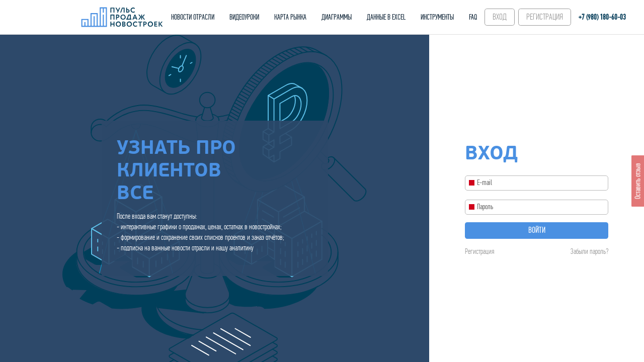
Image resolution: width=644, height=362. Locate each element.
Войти (537, 230)
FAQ (473, 17)
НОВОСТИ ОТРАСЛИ (193, 17)
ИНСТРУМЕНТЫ (437, 17)
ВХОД (500, 17)
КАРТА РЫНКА (290, 17)
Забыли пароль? (589, 251)
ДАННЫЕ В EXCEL (386, 17)
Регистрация (479, 251)
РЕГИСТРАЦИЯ (545, 17)
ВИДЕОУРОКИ (244, 17)
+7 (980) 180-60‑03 (602, 17)
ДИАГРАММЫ (337, 17)
